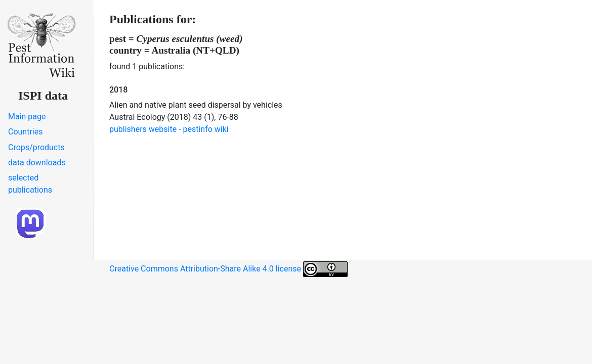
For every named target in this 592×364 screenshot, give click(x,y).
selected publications (30, 184)
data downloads (37, 163)
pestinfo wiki (206, 129)
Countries (25, 132)
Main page (27, 117)
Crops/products (36, 147)
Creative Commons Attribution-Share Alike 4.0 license (228, 269)
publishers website (143, 129)
